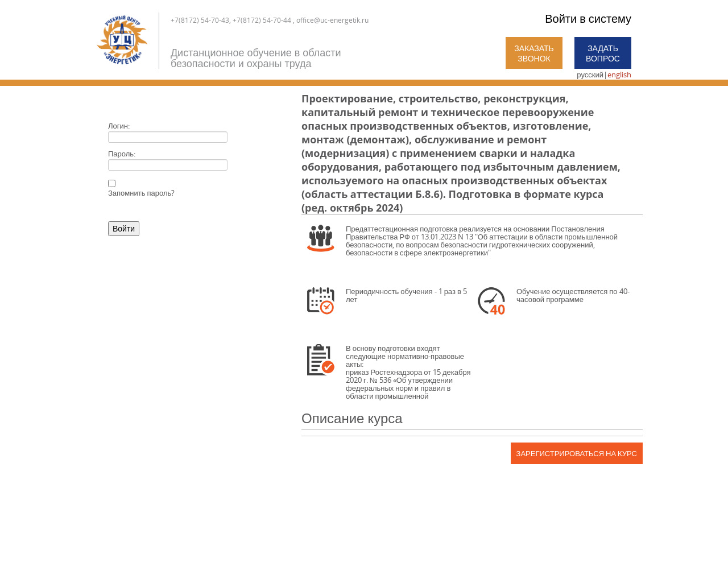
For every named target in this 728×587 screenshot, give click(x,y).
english (619, 75)
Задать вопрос (603, 53)
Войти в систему (588, 18)
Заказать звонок (534, 53)
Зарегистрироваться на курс (577, 453)
